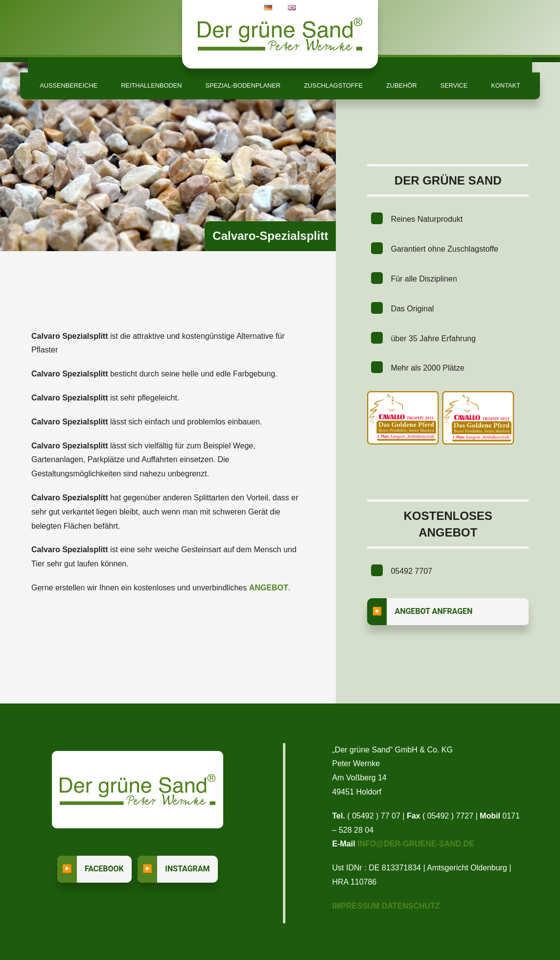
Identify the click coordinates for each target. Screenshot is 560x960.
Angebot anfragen (433, 611)
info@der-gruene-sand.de (416, 844)
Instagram (187, 869)
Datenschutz (411, 906)
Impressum (356, 906)
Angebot (269, 588)
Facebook (104, 869)
